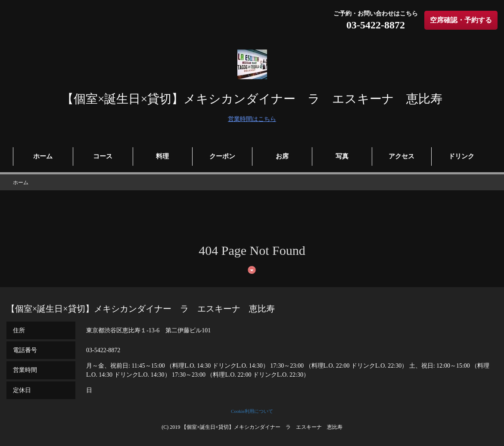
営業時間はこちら (252, 119)
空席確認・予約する (461, 20)
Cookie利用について (252, 411)
